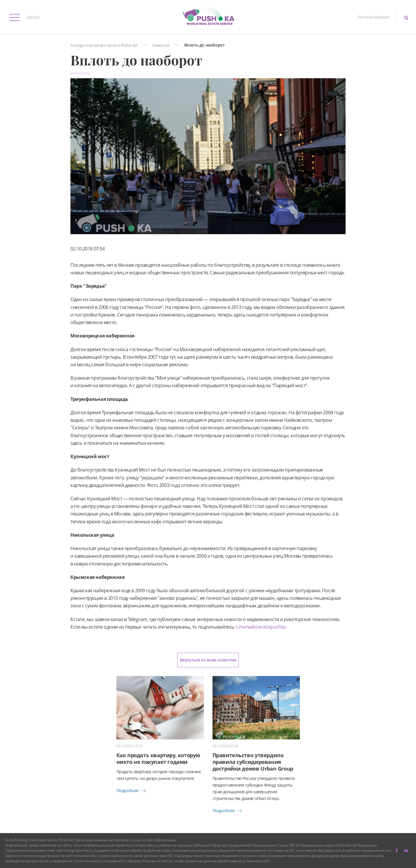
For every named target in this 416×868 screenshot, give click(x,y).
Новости (161, 46)
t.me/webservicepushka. (261, 627)
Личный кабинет (373, 17)
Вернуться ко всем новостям (208, 660)
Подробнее (132, 791)
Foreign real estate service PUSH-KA (104, 46)
